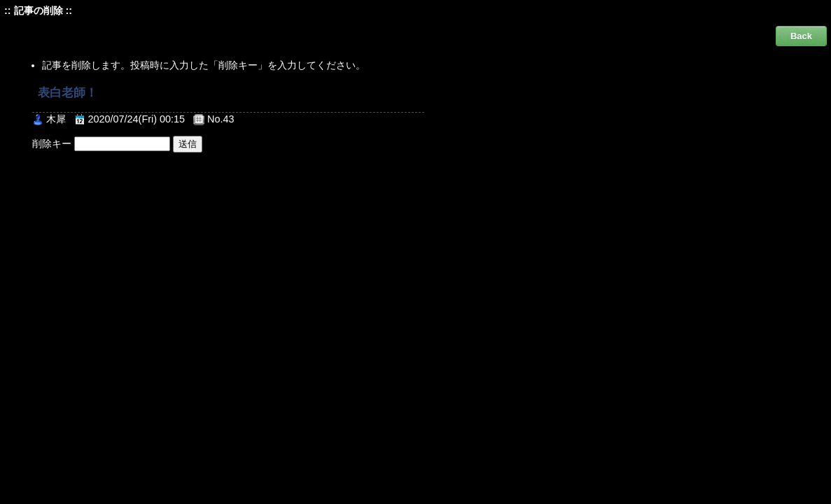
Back (801, 36)
